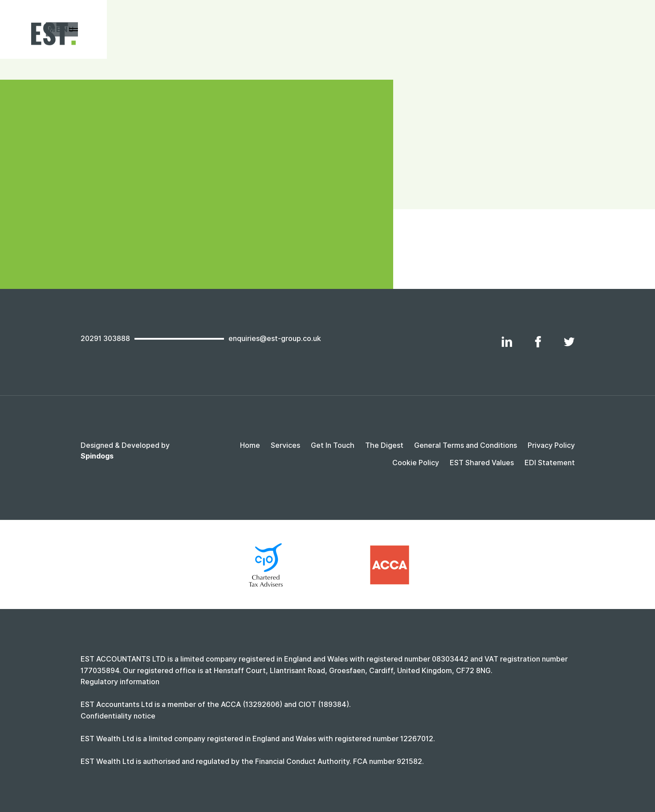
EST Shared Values (482, 463)
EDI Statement (550, 463)
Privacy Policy (551, 445)
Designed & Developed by (125, 451)
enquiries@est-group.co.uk (275, 339)
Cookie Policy (416, 463)
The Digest (384, 445)
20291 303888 (105, 339)
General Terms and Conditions (466, 445)
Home (250, 445)
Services (285, 445)
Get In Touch (333, 445)
